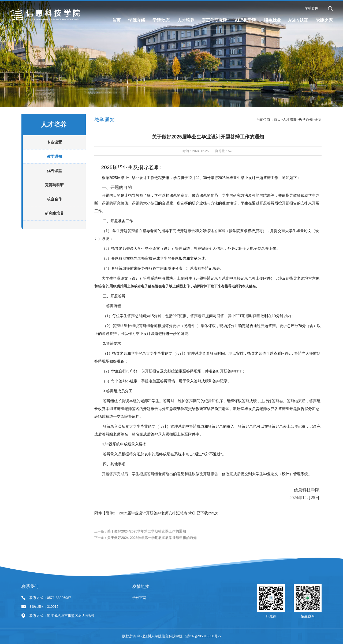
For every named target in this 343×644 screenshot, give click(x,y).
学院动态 (161, 20)
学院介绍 (137, 20)
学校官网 (312, 8)
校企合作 (54, 220)
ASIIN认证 (298, 20)
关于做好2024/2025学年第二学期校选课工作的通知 (147, 561)
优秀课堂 (54, 191)
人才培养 (186, 20)
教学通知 (54, 177)
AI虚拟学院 (245, 20)
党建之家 (324, 20)
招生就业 (272, 20)
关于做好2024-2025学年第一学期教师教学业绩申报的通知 (152, 567)
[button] (330, 9)
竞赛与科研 (54, 206)
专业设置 (54, 163)
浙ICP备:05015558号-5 (203, 636)
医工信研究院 (214, 20)
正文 (318, 140)
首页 (116, 20)
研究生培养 (54, 234)
